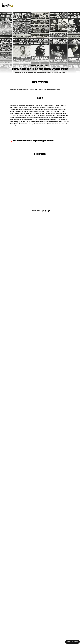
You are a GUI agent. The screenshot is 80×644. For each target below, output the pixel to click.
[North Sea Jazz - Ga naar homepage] (7, 5)
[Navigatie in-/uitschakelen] (76, 5)
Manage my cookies (72, 642)
